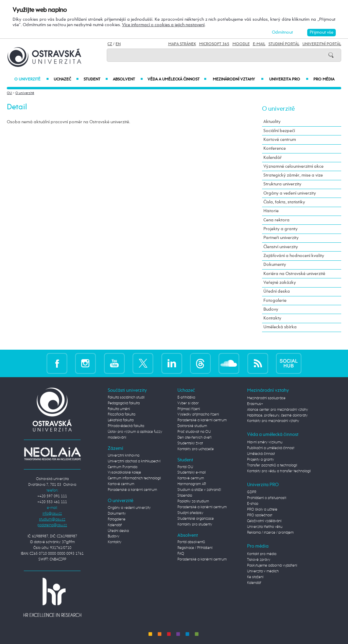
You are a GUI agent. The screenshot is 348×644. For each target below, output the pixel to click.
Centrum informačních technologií (134, 478)
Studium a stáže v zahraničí (199, 490)
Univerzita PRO (289, 79)
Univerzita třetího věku (265, 527)
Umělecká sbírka (280, 327)
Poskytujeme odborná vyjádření (272, 566)
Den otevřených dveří (194, 438)
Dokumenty (275, 265)
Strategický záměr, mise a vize (293, 175)
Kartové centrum (280, 140)
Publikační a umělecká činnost (271, 448)
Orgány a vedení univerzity (290, 193)
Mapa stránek (182, 44)
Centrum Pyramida (123, 467)
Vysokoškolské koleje (124, 473)
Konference (275, 149)
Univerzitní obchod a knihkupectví (134, 461)
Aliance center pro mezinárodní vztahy (277, 410)
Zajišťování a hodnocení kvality (294, 256)
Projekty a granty (281, 229)
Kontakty (272, 318)
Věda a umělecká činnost (177, 79)
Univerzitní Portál (322, 44)
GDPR (252, 492)
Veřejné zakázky (280, 283)
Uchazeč (66, 79)
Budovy (271, 309)
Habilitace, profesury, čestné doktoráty (277, 416)
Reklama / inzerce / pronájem (270, 533)
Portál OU (185, 467)
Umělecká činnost (261, 454)
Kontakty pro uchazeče (196, 449)
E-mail (259, 44)
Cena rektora (276, 220)
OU (9, 93)
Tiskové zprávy (259, 560)
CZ (110, 44)
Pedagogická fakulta (124, 403)
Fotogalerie (275, 301)
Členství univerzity (281, 247)
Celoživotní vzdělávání (264, 521)
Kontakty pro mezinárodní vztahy (273, 421)
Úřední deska (277, 291)
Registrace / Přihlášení (195, 548)
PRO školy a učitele (262, 510)
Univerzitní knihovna (124, 456)
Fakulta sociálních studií (126, 398)
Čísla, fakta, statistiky (284, 202)
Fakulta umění (119, 409)
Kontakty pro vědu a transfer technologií (279, 471)
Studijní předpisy (190, 513)
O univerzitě (31, 79)
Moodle (241, 44)
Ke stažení (255, 577)
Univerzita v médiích (263, 571)
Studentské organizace (196, 519)
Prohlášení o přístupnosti (267, 498)
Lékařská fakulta (121, 420)
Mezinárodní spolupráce (266, 398)
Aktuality (272, 122)
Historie (271, 211)
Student (96, 79)
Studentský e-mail (192, 473)
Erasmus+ (255, 404)
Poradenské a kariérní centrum (132, 490)
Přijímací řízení (189, 409)
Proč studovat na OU (194, 432)
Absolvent (128, 79)
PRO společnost (260, 515)
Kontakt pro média (262, 554)
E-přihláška (186, 398)
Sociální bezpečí (279, 131)
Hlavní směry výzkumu (265, 442)
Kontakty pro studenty (195, 525)
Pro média (324, 79)
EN (118, 44)
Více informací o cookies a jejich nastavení (163, 25)
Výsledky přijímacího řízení (198, 415)
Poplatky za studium (193, 501)
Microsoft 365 (214, 44)
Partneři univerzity (281, 238)
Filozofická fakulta (121, 415)
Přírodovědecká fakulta (126, 426)
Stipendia (185, 496)
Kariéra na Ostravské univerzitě (294, 274)
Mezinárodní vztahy (238, 79)
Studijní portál (284, 44)
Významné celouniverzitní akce (293, 167)
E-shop (253, 504)
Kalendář (273, 158)
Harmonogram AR (192, 484)
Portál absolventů (191, 542)
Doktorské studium (192, 426)
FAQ (181, 554)
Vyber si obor (188, 403)
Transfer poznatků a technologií (272, 465)
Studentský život (190, 443)
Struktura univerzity (282, 184)
